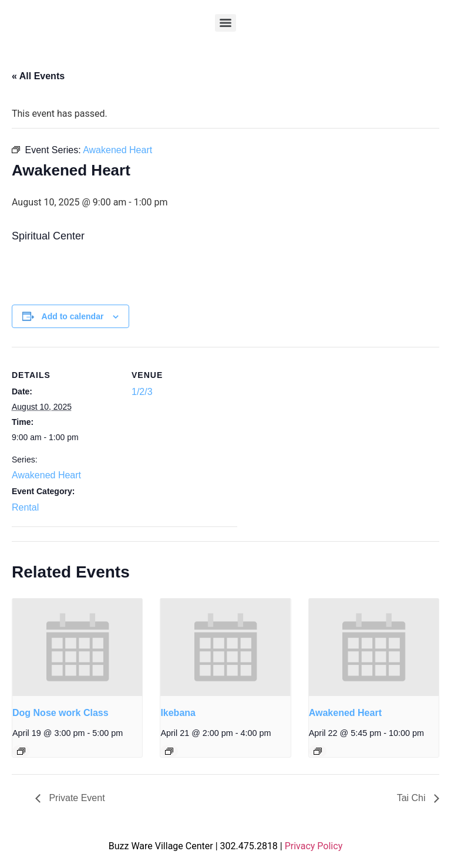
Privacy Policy (314, 846)
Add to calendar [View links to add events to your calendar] (73, 316)
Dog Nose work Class (60, 713)
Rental (25, 507)
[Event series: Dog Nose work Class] (21, 751)
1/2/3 (142, 392)
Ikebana (178, 713)
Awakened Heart (46, 475)
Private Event (76, 798)
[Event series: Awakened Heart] (318, 751)
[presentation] (77, 647)
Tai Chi (413, 798)
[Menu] (225, 23)
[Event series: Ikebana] (169, 751)
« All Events (38, 76)
